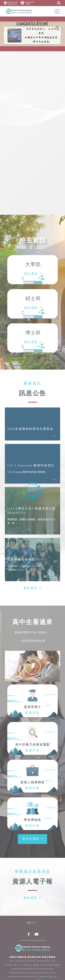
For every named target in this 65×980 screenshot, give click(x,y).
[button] (32, 588)
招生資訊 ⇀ (33, 274)
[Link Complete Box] (32, 424)
